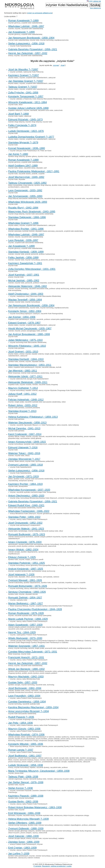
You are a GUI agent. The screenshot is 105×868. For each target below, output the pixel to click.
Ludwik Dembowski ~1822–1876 (26, 131)
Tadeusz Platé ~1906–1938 (23, 777)
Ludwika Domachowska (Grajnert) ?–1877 (31, 137)
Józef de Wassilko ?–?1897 (23, 69)
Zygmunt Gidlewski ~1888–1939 (26, 828)
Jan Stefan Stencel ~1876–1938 (26, 782)
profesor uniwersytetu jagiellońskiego (58, 319)
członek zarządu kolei (61, 758)
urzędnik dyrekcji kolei (23, 571)
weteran (56, 577)
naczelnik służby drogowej (48, 385)
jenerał (28, 254)
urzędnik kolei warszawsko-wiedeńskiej (29, 243)
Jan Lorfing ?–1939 (19, 853)
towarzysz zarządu (60, 762)
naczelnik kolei (80, 198)
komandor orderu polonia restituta (57, 671)
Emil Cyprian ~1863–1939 (22, 848)
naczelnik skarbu (25, 174)
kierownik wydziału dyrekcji (90, 627)
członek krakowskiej (15, 583)
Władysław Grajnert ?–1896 (23, 223)
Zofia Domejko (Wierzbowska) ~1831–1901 (32, 269)
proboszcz (78, 354)
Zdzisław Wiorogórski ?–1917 (24, 459)
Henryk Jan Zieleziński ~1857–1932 (28, 53)
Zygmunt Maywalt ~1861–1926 (25, 580)
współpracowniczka (61, 40)
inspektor (69, 583)
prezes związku (86, 552)
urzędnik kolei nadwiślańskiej (32, 23)
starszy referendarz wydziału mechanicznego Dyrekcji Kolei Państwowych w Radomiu (55, 588)
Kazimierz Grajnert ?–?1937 (24, 75)
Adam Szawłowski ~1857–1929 (25, 625)
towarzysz (20, 741)
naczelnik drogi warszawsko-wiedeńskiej (59, 198)
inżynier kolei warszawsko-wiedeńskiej (39, 214)
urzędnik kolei (53, 444)
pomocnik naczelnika (32, 629)
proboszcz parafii (37, 559)
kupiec (21, 116)
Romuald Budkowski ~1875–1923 (27, 534)
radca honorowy (69, 99)
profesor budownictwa (47, 254)
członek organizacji (15, 779)
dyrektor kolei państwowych (18, 671)
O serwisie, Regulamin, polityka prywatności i (53, 866)
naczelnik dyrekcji (43, 767)
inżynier (18, 29)
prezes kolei (19, 773)
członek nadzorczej (45, 758)
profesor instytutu (70, 260)
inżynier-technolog (47, 40)
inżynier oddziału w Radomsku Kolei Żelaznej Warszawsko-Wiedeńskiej (36, 99)
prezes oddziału (54, 739)
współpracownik (41, 546)
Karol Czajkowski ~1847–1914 (25, 434)
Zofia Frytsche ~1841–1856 (23, 92)
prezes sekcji (65, 739)
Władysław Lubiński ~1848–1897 (26, 26)
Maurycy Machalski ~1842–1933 (26, 677)
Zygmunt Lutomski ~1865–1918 (25, 465)
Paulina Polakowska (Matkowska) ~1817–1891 (34, 171)
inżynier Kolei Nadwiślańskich (21, 467)
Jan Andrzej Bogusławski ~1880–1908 (29, 334)
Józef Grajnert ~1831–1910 (23, 352)
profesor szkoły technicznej (59, 289)
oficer (21, 105)
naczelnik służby (29, 815)
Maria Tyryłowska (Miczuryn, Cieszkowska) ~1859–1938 (39, 771)
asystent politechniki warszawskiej (31, 544)
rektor (64, 402)
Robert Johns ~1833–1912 (23, 405)
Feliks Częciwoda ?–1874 (22, 125)
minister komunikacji (78, 671)
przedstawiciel (47, 762)
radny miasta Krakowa (25, 725)
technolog (80, 479)
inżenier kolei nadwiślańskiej (19, 40)
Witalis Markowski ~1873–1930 (25, 638)
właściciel (28, 116)
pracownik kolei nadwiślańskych (56, 648)
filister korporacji (14, 373)
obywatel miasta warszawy (45, 231)
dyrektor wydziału (58, 583)
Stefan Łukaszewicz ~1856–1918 (26, 43)
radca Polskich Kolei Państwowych (29, 698)
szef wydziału (48, 577)
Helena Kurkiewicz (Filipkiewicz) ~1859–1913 (33, 417)
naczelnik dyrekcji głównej (64, 354)
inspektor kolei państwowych (19, 319)
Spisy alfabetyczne (95, 8)
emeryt (11, 56)
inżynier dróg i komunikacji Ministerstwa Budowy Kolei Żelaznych (34, 498)
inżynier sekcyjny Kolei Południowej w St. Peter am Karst (31, 151)
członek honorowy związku (27, 758)
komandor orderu (73, 552)
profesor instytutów (56, 260)
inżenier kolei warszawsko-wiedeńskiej (35, 373)
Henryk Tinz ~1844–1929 (22, 632)
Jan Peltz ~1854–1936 (21, 723)
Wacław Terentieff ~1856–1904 (25, 300)
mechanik (34, 110)
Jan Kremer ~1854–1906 (22, 317)
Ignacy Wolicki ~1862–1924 (23, 550)
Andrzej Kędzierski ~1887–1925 (26, 569)
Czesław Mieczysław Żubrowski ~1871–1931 (33, 652)
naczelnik (40, 319)
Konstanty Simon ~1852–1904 (25, 311)
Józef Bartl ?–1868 (18, 114)
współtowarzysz (14, 554)
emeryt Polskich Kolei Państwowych (23, 844)
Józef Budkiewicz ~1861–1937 (25, 756)
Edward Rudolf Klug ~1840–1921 (26, 505)
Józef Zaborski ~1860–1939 (23, 836)
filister (10, 760)
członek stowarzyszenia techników (21, 537)
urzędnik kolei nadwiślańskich (37, 78)
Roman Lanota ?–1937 (21, 750)
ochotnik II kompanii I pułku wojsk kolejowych (74, 498)
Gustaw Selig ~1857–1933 (23, 682)
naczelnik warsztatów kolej (39, 289)
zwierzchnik (58, 110)
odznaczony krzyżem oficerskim (46, 692)
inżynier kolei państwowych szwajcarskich (25, 525)
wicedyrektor (23, 486)
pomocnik (34, 254)
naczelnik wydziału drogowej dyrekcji (65, 856)
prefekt (24, 673)
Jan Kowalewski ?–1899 (21, 32)
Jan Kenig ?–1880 (18, 154)
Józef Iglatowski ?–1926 (21, 574)
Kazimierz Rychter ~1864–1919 (25, 484)
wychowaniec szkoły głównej (31, 438)
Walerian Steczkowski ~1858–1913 (27, 423)
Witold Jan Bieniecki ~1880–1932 (26, 669)
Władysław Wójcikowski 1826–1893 (28, 202)
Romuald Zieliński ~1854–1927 (25, 598)
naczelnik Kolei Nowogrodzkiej (52, 314)
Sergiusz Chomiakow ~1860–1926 (27, 592)
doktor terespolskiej (15, 185)
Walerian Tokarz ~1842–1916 (24, 453)
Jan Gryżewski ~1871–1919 (23, 476)
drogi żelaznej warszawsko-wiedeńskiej (22, 198)
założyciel (52, 78)
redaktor (86, 354)
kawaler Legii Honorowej (71, 627)
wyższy (35, 833)
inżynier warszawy (15, 231)
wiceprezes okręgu (31, 741)
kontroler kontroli (28, 231)
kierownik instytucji (27, 760)
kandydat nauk (61, 552)
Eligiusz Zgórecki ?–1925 (22, 557)
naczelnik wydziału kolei (23, 615)
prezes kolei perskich (73, 565)
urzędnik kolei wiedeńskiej (73, 231)
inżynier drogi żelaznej (34, 122)
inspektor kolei (13, 385)
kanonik (42, 436)
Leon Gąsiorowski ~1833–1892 (25, 190)
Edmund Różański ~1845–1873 (25, 119)
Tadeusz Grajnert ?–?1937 (23, 87)
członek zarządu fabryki (17, 838)
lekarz (21, 168)
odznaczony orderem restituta (29, 858)
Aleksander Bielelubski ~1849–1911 (28, 382)
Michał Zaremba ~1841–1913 (24, 428)
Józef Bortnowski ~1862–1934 (25, 688)
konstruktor (79, 185)
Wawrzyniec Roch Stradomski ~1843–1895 (32, 211)
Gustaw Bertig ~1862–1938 (23, 801)
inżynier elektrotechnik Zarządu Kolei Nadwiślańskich (29, 379)
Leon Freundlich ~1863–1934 (24, 696)
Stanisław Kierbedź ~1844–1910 (26, 359)
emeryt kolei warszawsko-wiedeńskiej (22, 508)
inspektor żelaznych (15, 110)
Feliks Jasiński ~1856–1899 (23, 257)
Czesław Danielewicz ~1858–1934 (27, 702)
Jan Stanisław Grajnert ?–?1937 (26, 81)
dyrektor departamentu (29, 552)
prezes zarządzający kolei (31, 331)
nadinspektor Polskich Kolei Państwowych (32, 635)
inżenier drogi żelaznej (16, 122)
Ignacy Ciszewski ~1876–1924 (25, 542)
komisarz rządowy (74, 537)
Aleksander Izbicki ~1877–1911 (25, 376)
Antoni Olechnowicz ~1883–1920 (26, 496)
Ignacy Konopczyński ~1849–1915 (27, 442)
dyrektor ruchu (19, 479)
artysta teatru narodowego (18, 531)
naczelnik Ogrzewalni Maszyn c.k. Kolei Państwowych (36, 425)
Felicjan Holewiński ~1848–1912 (26, 400)
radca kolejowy (74, 425)
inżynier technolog (17, 588)
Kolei (63, 65)
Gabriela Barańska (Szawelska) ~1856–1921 (33, 49)
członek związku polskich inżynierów (47, 537)
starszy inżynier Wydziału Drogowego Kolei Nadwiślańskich (60, 390)
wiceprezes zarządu (46, 741)
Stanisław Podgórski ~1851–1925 (27, 563)
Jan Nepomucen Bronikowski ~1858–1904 (31, 38)
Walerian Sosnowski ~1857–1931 (26, 646)
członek (11, 461)
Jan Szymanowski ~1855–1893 (25, 196)
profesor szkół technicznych (80, 289)
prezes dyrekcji (22, 546)
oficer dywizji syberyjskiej (42, 615)
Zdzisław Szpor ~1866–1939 (24, 842)
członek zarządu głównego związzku (21, 831)
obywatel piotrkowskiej (75, 436)
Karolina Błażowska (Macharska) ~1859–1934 (33, 707)
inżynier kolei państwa (16, 348)
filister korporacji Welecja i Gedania (78, 641)
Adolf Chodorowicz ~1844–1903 (26, 294)
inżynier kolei (34, 40)
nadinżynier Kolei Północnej (33, 72)
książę (37, 760)
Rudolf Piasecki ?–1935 (21, 717)
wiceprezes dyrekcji (26, 481)
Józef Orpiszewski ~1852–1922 (25, 523)
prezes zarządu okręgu (79, 739)
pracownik (59, 231)
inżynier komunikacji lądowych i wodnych (63, 156)
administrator (13, 544)
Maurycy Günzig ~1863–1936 (24, 729)
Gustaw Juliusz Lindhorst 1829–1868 (28, 108)
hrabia (23, 436)
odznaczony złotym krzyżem (64, 815)
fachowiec (35, 690)
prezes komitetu (42, 739)
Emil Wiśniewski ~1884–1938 (24, 813)
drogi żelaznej (28, 185)
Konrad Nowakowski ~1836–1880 (27, 148)
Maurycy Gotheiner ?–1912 (23, 388)
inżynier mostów (25, 385)
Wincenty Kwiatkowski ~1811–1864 (28, 102)
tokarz (27, 456)
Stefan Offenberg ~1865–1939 (25, 823)
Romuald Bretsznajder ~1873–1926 (28, 586)
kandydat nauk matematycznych (36, 444)
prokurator (92, 825)
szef (45, 168)
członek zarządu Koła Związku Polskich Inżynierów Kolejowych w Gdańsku (37, 641)
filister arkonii (19, 461)
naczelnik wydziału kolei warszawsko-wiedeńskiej (43, 402)
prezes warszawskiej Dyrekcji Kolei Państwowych (66, 746)
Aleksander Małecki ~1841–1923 (26, 529)
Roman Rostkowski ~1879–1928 (26, 613)
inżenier (11, 29)
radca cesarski (62, 425)
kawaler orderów (38, 354)
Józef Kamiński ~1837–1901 (24, 275)
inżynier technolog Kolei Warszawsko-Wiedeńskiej (28, 342)
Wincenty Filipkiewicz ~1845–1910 (27, 346)
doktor (10, 367)
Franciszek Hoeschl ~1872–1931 (26, 657)
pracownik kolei (90, 760)
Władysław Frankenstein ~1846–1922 (29, 511)
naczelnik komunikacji (82, 690)
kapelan (33, 767)
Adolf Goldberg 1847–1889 (23, 166)
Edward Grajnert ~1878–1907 (24, 323)
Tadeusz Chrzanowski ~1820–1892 (27, 183)
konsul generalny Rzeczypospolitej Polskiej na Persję (45, 565)
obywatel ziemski (38, 361)
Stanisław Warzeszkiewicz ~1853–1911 (30, 365)
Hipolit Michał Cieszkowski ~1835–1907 (30, 328)
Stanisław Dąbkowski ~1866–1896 (27, 217)
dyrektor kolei (43, 156)
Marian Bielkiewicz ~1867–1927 (26, 603)
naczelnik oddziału (93, 198)
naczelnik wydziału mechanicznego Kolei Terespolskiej (36, 492)
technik (59, 367)
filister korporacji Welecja (19, 606)
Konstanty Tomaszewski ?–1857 (26, 96)
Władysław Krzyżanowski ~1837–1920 (29, 490)
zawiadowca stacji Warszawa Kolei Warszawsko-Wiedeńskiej (39, 296)
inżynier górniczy (14, 23)
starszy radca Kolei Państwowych (46, 725)
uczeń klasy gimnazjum (56, 283)
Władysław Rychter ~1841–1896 (26, 229)
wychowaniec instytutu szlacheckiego (66, 514)
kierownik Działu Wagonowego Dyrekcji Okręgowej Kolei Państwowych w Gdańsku (38, 642)
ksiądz (28, 559)
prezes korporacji (14, 762)
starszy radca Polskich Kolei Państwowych (32, 519)
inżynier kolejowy (34, 531)
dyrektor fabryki (14, 436)
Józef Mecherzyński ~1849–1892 (26, 177)
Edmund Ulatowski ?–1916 (23, 447)
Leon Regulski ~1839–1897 (23, 240)
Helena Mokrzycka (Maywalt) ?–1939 (28, 819)
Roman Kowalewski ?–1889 (23, 20)
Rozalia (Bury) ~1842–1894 (23, 208)
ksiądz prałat (49, 354)
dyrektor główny (31, 156)
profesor (44, 331)
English (90, 1)
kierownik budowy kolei (50, 531)
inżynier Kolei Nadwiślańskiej (20, 46)
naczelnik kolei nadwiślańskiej (32, 29)
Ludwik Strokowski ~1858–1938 (26, 765)
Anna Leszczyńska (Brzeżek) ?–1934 (29, 711)
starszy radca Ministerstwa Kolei (28, 679)
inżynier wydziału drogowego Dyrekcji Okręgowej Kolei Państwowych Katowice (39, 719)
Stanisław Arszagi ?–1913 (22, 411)
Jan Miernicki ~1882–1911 (23, 371)
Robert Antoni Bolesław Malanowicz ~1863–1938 (35, 807)
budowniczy (12, 758)
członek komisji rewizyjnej (18, 825)
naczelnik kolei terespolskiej (56, 436)
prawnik (35, 174)
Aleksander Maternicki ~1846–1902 (28, 286)
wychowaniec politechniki (45, 461)
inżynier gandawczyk (44, 514)
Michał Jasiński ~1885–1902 (24, 280)
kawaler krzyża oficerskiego (64, 690)
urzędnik (41, 174)
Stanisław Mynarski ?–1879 (23, 142)
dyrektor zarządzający (88, 758)
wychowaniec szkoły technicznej (43, 571)
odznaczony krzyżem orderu (64, 779)
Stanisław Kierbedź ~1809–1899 (26, 252)
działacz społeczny (62, 737)
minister (35, 385)
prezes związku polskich (48, 673)
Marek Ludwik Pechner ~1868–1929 (28, 619)
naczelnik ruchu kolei (46, 110)
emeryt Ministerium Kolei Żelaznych (23, 514)
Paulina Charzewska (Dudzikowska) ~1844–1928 (35, 609)
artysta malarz (13, 78)
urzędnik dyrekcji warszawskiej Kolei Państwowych (54, 606)
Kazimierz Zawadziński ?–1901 (25, 263)
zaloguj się (97, 1)
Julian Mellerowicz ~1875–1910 (25, 340)
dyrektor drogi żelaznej (16, 156)
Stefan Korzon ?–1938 (20, 788)
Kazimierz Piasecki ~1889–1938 (26, 796)
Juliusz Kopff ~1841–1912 (22, 394)
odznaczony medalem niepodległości (67, 825)
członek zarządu (14, 552)
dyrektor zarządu (14, 685)
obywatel (39, 168)
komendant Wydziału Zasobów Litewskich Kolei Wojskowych (39, 790)
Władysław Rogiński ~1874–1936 (26, 734)
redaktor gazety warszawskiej (90, 156)
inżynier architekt (16, 72)
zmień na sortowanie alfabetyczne (40, 13)
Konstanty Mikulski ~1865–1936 (26, 744)
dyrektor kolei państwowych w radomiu (40, 737)
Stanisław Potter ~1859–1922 (24, 517)
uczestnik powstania (32, 408)
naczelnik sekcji (30, 168)
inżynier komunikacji (32, 260)
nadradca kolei (22, 600)
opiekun (87, 185)
